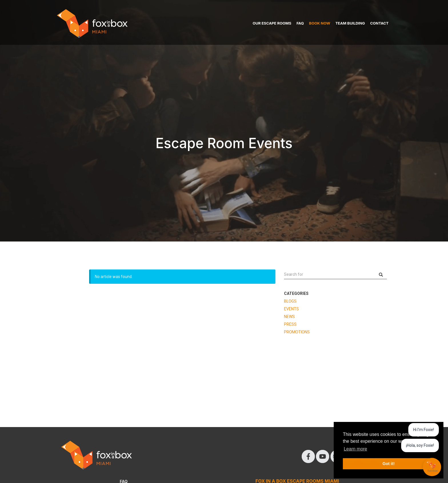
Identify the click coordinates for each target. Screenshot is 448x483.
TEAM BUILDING (350, 23)
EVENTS (291, 309)
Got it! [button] (389, 464)
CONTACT (379, 23)
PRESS (290, 324)
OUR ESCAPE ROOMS (272, 23)
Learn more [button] (355, 449)
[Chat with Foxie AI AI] (432, 467)
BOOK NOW (320, 23)
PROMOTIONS (297, 332)
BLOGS (290, 301)
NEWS (289, 317)
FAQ (300, 23)
